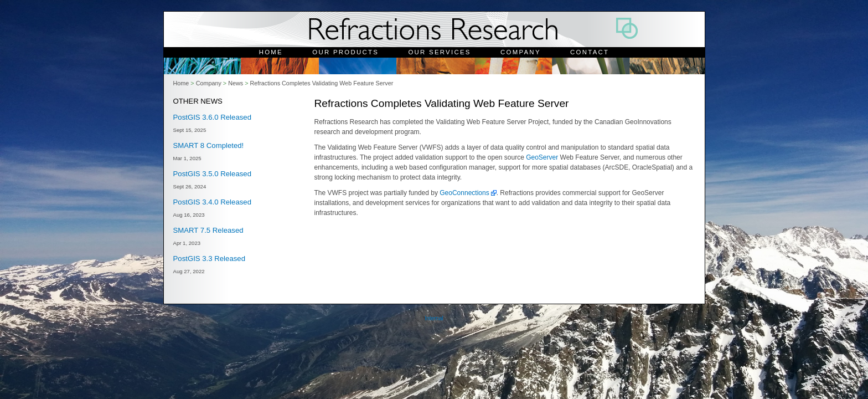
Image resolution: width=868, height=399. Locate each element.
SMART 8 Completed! (209, 145)
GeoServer (542, 157)
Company (521, 52)
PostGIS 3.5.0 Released (212, 174)
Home (271, 52)
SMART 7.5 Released (208, 230)
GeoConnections (464, 193)
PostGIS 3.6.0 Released (212, 117)
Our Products (345, 52)
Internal (434, 318)
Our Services (439, 52)
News (236, 83)
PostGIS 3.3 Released (209, 259)
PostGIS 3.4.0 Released (212, 202)
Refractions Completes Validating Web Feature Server (321, 83)
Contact (590, 52)
